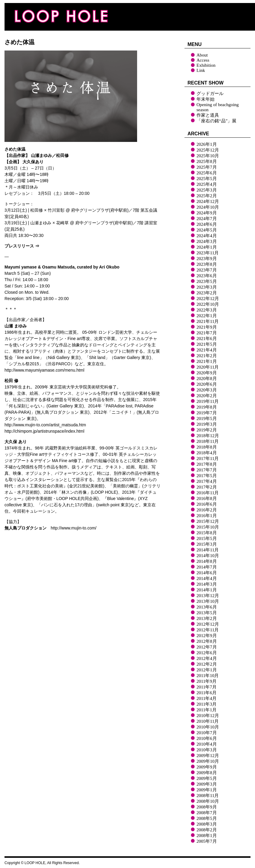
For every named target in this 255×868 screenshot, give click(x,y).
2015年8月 (207, 533)
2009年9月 (207, 767)
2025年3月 (207, 190)
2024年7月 (207, 219)
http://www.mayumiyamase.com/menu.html (44, 370)
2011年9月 (207, 681)
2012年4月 (207, 658)
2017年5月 (207, 476)
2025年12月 (208, 150)
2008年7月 (207, 813)
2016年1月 (207, 516)
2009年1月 (207, 790)
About (202, 55)
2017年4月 (207, 481)
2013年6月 (207, 607)
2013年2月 (207, 618)
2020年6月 (207, 384)
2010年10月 (208, 727)
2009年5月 (207, 778)
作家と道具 (208, 115)
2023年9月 (207, 259)
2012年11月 (208, 630)
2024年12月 (208, 201)
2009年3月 (207, 784)
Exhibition (206, 65)
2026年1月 (207, 144)
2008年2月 (207, 830)
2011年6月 (207, 693)
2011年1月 (207, 710)
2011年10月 (208, 676)
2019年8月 (207, 407)
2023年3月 (207, 287)
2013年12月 (208, 596)
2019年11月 (208, 401)
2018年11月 (208, 441)
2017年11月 (208, 459)
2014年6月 (207, 573)
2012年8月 (207, 641)
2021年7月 (207, 333)
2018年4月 (207, 453)
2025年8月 (207, 161)
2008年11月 (208, 796)
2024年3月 (207, 241)
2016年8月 (207, 498)
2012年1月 (207, 670)
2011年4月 (207, 698)
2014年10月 (208, 556)
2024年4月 (207, 236)
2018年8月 (207, 447)
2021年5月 (207, 344)
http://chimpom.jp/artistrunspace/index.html (44, 431)
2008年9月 (207, 807)
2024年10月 (208, 207)
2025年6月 (207, 173)
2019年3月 (207, 424)
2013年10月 (208, 601)
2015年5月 (207, 538)
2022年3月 (207, 310)
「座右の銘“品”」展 (216, 121)
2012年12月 (208, 624)
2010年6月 (207, 738)
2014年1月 (207, 590)
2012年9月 (207, 636)
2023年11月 (208, 253)
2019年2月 (207, 430)
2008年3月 (207, 824)
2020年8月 (207, 379)
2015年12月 (208, 521)
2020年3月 (207, 390)
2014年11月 (208, 550)
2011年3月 (207, 704)
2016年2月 (207, 510)
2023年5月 (207, 281)
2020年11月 (208, 367)
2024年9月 (207, 213)
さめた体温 (19, 42)
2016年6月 (207, 504)
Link (201, 70)
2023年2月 (207, 293)
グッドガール (210, 94)
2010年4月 (207, 744)
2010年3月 (207, 750)
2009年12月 (208, 756)
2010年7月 (207, 733)
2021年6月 (207, 339)
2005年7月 (207, 841)
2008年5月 (207, 818)
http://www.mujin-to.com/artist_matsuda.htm (45, 425)
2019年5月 (207, 419)
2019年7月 (207, 413)
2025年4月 (207, 184)
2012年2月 (207, 664)
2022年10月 (208, 304)
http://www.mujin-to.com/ (74, 528)
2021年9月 (207, 327)
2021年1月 (207, 361)
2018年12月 (208, 436)
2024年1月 (207, 247)
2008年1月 (207, 836)
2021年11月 (208, 321)
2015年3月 (207, 544)
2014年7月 (207, 567)
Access (203, 60)
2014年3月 (207, 584)
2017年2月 (207, 487)
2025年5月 (207, 179)
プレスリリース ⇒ (22, 246)
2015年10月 (208, 527)
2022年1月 (207, 316)
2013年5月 (207, 613)
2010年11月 (208, 721)
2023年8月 (207, 264)
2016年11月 (208, 493)
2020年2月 (207, 396)
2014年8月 (207, 561)
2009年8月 (207, 773)
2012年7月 (207, 647)
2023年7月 (207, 270)
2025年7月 (207, 167)
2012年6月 (207, 653)
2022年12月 (208, 299)
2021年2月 (207, 356)
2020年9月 (207, 373)
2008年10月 (208, 801)
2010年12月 (208, 716)
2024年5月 (207, 230)
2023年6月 (207, 276)
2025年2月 (207, 196)
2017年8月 (207, 464)
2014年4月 (207, 578)
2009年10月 (208, 761)
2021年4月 (207, 350)
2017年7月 (207, 470)
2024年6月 (207, 224)
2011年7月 (207, 687)
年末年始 (205, 99)
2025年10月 (208, 156)
